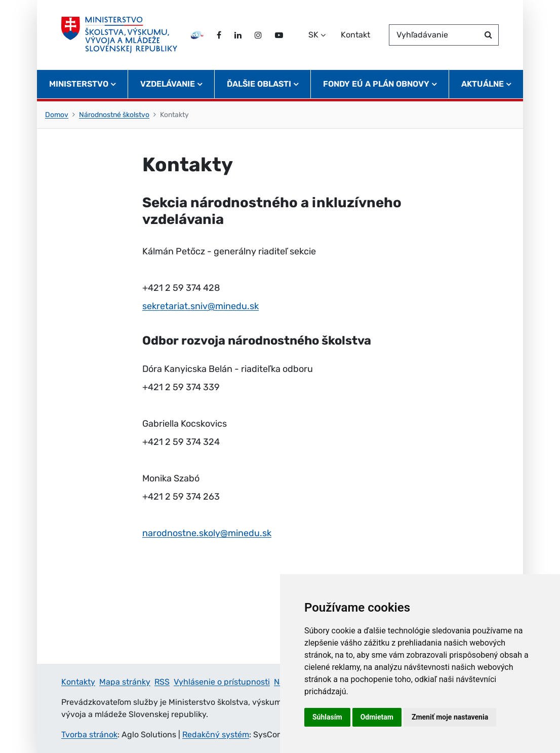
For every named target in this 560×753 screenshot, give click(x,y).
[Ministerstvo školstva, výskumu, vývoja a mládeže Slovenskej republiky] (119, 35)
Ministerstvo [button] (79, 84)
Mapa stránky (125, 682)
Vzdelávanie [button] (168, 84)
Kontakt (355, 35)
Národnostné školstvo (114, 115)
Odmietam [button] (377, 717)
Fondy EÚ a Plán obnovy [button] (376, 84)
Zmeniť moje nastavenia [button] (450, 717)
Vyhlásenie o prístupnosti (222, 682)
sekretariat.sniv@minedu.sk (201, 306)
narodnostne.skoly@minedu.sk (207, 533)
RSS (162, 682)
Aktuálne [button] (483, 84)
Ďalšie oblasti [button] (259, 84)
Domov (57, 115)
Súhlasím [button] (327, 717)
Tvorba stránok (89, 735)
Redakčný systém (216, 735)
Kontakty (78, 682)
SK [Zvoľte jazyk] (313, 35)
